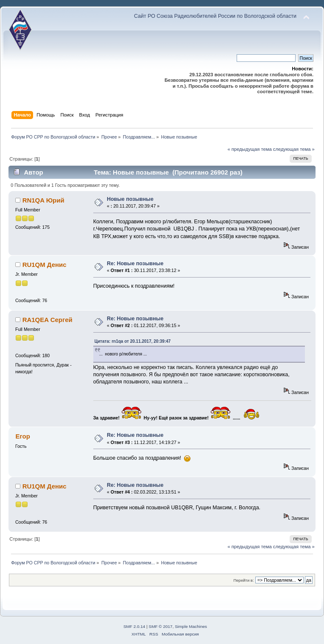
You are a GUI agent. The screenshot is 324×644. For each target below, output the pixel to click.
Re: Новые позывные (135, 264)
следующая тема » (294, 149)
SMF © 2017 (161, 626)
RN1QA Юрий (43, 200)
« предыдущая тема (249, 149)
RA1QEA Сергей (47, 320)
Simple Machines (191, 626)
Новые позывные (130, 199)
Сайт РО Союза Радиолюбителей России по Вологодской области (215, 16)
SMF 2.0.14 (134, 626)
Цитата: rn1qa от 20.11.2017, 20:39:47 (133, 341)
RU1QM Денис (45, 265)
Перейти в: (243, 580)
